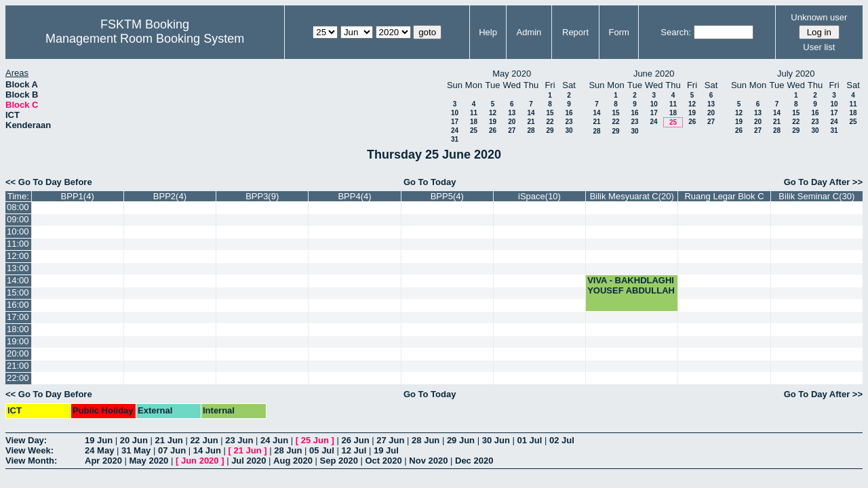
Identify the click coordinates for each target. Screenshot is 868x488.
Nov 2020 (428, 461)
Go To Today (430, 182)
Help (488, 32)
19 (493, 122)
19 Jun (99, 440)
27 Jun (390, 440)
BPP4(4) (354, 196)
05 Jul (322, 450)
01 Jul (529, 440)
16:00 (18, 305)
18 (474, 122)
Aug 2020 (293, 461)
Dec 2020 (474, 461)
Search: (676, 32)
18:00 (18, 329)
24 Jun (274, 440)
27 (512, 130)
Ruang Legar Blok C (724, 196)
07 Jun (172, 450)
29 (550, 130)
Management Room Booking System (145, 39)
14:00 (18, 280)
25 (474, 130)
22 (550, 122)
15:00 (18, 292)
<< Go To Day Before (49, 182)
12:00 (18, 256)
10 (455, 113)
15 (550, 113)
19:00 (18, 341)
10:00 (18, 231)
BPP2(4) (170, 196)
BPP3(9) (262, 196)
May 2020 (149, 461)
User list (819, 47)
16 (569, 113)
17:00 (18, 317)
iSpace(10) (539, 196)
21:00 (18, 366)
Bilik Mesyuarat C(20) (632, 196)
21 (531, 122)
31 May (136, 450)
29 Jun (461, 440)
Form (619, 32)
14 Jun (207, 450)
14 (531, 113)
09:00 (18, 219)
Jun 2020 (200, 461)
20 (512, 122)
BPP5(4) (447, 196)
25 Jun (315, 440)
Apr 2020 (103, 461)
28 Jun (426, 440)
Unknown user (819, 17)
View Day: (26, 440)
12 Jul (354, 450)
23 (569, 122)
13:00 (18, 268)
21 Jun (169, 440)
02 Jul (562, 440)
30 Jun (496, 440)
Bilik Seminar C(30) (816, 196)
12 (493, 113)
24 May (99, 450)
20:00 (18, 353)
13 (512, 113)
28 (531, 130)
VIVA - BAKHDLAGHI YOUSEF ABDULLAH (631, 285)
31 (455, 139)
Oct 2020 (383, 461)
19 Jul (386, 450)
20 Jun (134, 440)
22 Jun (204, 440)
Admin (529, 32)
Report (575, 32)
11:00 (18, 244)
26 (493, 130)
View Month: (31, 461)
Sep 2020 (339, 461)
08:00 (18, 207)
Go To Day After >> (823, 182)
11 (474, 113)
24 (455, 130)
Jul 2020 (249, 461)
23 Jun (239, 440)
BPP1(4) (78, 196)
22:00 (18, 378)
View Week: (29, 450)
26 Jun (355, 440)
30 (569, 130)
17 (455, 122)
